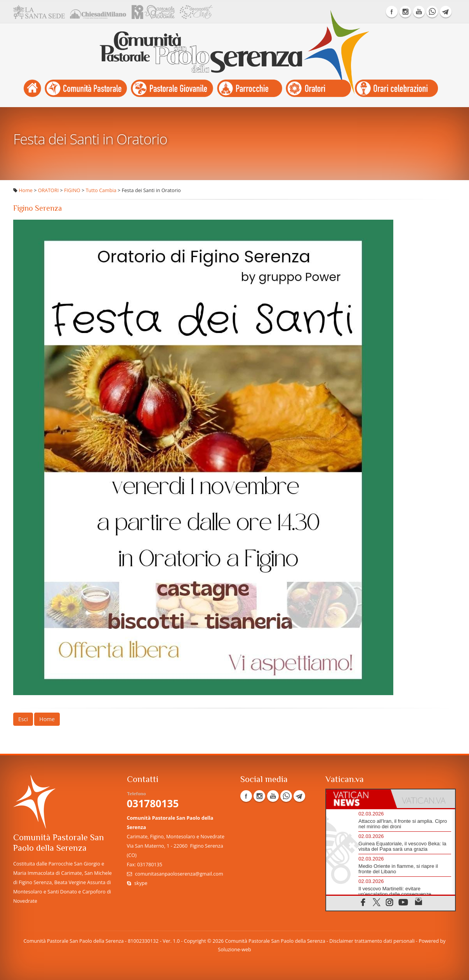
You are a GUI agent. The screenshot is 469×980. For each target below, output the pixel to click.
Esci (23, 719)
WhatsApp (432, 12)
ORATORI (49, 190)
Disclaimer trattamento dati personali (372, 941)
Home (26, 190)
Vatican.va (345, 780)
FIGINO (72, 190)
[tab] (358, 799)
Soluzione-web (234, 950)
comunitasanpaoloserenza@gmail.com (179, 874)
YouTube (419, 12)
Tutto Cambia (101, 190)
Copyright (195, 941)
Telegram (446, 12)
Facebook (392, 12)
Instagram (405, 12)
